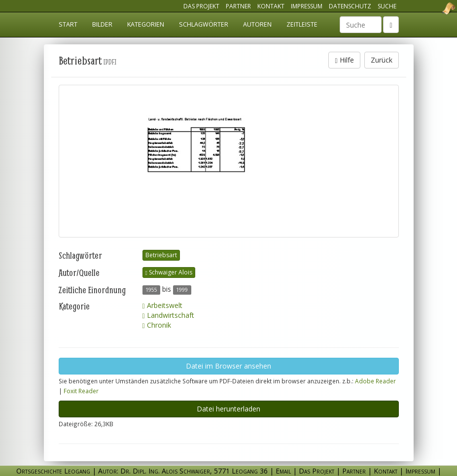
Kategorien (146, 24)
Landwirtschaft (168, 315)
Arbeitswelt (162, 305)
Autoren (257, 24)
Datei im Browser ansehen (228, 366)
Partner (238, 6)
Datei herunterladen (228, 409)
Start (68, 24)
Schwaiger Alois (169, 272)
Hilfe (344, 60)
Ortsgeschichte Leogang (436, 8)
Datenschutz (350, 6)
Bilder (102, 24)
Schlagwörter (204, 24)
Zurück (382, 60)
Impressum (307, 6)
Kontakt (271, 6)
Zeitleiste (302, 24)
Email (283, 471)
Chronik (157, 325)
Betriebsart (161, 255)
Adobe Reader (375, 381)
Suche (387, 6)
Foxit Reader (81, 391)
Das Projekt (201, 6)
